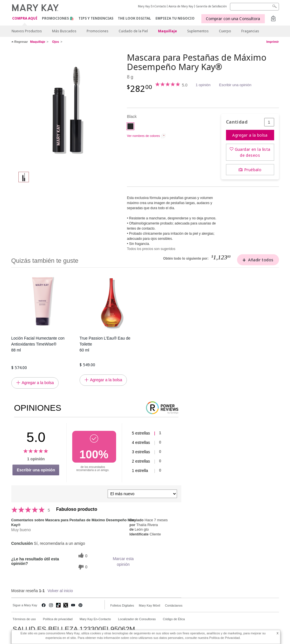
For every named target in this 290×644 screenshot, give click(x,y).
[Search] (254, 7)
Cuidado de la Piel (133, 31)
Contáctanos (174, 605)
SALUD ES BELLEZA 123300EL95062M (74, 629)
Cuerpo (225, 31)
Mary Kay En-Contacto (95, 619)
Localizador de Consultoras (137, 619)
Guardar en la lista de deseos (253, 152)
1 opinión (203, 85)
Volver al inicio (60, 591)
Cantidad (237, 122)
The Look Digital (134, 18)
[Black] (67, 109)
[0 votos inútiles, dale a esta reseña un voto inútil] (82, 567)
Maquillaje (168, 31)
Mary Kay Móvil (149, 605)
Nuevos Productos (27, 31)
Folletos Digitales (122, 605)
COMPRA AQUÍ (25, 19)
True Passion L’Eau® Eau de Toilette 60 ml (105, 344)
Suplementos (198, 31)
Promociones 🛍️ (58, 18)
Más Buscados (64, 31)
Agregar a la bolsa (250, 135)
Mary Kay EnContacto (152, 6)
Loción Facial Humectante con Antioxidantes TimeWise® (43, 345)
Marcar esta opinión (123, 562)
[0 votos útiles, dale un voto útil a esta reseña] (82, 556)
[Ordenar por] (142, 494)
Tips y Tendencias (96, 18)
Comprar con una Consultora (233, 19)
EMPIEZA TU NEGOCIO (175, 18)
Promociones (98, 31)
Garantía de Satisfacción (211, 6)
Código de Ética (174, 619)
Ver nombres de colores (143, 136)
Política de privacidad (58, 619)
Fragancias (250, 31)
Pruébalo (253, 170)
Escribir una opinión (235, 85)
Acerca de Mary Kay (181, 6)
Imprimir (272, 42)
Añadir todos (261, 260)
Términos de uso (24, 619)
